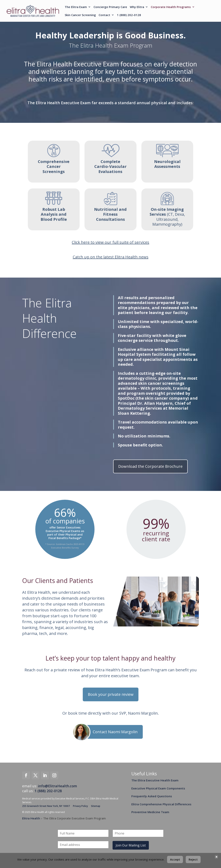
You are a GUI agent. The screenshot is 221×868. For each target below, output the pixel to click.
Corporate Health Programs (171, 7)
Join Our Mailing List (131, 845)
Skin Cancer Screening (80, 15)
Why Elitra (137, 7)
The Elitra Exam (76, 7)
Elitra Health (31, 818)
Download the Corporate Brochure (150, 466)
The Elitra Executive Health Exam (155, 780)
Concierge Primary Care (110, 7)
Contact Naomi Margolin (115, 732)
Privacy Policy (80, 806)
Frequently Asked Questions (152, 796)
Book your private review (111, 694)
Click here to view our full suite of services (110, 242)
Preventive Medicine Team (150, 812)
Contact (104, 15)
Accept (175, 859)
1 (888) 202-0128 (129, 15)
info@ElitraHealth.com (58, 786)
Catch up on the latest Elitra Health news (111, 257)
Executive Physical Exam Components (158, 788)
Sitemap (96, 806)
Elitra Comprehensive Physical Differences (161, 804)
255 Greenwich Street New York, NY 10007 (46, 806)
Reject (193, 859)
